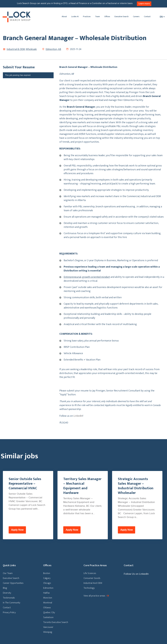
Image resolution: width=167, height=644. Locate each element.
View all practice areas (94, 596)
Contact (147, 16)
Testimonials (9, 598)
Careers (136, 16)
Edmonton (48, 588)
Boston (47, 573)
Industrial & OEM (16, 49)
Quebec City (49, 612)
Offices (107, 16)
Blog (5, 588)
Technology (89, 588)
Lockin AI (75, 16)
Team (97, 16)
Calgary (47, 578)
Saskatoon (48, 617)
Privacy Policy (9, 612)
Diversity (7, 593)
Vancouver (48, 627)
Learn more (144, 4)
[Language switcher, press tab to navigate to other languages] (162, 17)
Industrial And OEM (93, 583)
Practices (87, 16)
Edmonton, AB (53, 49)
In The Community (12, 603)
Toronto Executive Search (56, 622)
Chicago (47, 583)
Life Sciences (90, 573)
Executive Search (122, 16)
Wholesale (31, 49)
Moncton (48, 598)
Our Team (8, 573)
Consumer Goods (92, 578)
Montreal (48, 603)
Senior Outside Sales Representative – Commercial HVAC (25, 484)
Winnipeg (48, 632)
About (64, 16)
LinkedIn (78, 416)
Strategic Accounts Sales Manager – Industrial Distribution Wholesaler (136, 486)
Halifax (46, 593)
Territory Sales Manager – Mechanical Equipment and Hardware (82, 486)
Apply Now (17, 530)
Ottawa (47, 608)
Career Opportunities (13, 583)
